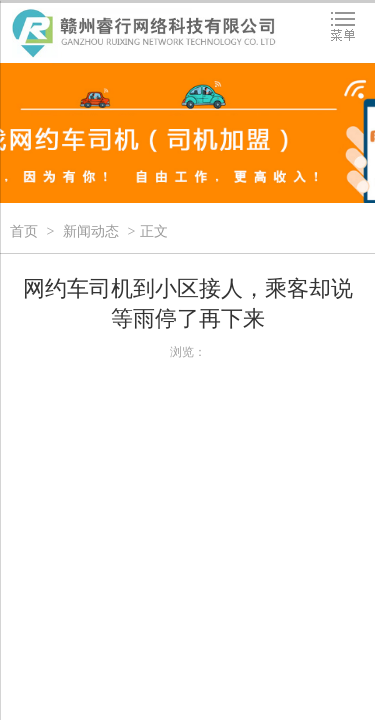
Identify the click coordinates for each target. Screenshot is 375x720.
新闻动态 (91, 231)
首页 (24, 231)
